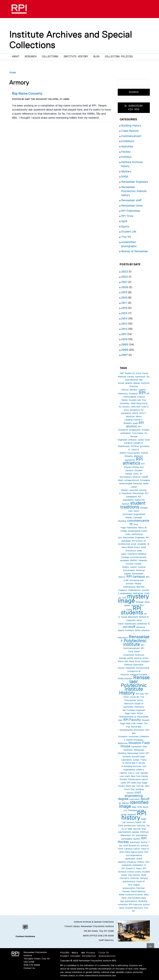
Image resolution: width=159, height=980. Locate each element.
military (141, 862)
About (16, 56)
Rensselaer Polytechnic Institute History (134, 191)
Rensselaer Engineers (135, 182)
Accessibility (107, 956)
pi (135, 717)
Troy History (134, 875)
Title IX (103, 953)
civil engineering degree (130, 796)
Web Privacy (88, 953)
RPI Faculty (132, 720)
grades (136, 832)
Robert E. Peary (134, 868)
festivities (127, 146)
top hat (140, 786)
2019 (124, 292)
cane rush (136, 407)
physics (128, 678)
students (142, 544)
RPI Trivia (127, 216)
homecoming (143, 668)
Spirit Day (131, 786)
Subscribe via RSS (134, 108)
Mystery (126, 171)
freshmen (130, 668)
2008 (125, 350)
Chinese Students (134, 733)
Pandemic (127, 493)
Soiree (140, 723)
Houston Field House (135, 745)
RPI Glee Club (134, 783)
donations (135, 410)
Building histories (133, 766)
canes (141, 440)
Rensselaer (138, 493)
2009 (125, 344)
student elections (134, 908)
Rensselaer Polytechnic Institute (135, 640)
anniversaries (126, 730)
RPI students (132, 611)
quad (135, 423)
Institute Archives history (136, 386)
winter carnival (134, 658)
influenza (132, 862)
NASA (125, 176)
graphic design (133, 383)
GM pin (125, 803)
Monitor (134, 390)
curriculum (135, 799)
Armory (126, 407)
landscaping (134, 531)
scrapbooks (135, 430)
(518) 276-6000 (32, 965)
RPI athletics (133, 461)
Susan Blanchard (130, 617)
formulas (138, 484)
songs (136, 760)
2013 (124, 324)
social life (135, 697)
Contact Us (29, 968)
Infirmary (144, 832)
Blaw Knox (135, 661)
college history (132, 480)
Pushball (133, 394)
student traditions (133, 505)
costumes (134, 737)
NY (133, 835)
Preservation (135, 779)
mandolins (136, 747)
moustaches (134, 453)
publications (131, 901)
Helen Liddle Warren (135, 487)
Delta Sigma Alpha (134, 852)
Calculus (141, 826)
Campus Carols (132, 849)
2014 (124, 318)
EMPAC (134, 560)
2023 (125, 272)
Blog (96, 56)
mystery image (133, 599)
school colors (134, 872)
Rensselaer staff (131, 200)
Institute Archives (134, 895)
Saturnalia (135, 842)
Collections (50, 56)
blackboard (130, 624)
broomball (139, 730)
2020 (125, 287)
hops (133, 713)
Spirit (124, 221)
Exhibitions (128, 141)
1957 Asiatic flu (127, 373)
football (135, 446)
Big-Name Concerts (27, 93)
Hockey (126, 152)
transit (138, 822)
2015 (124, 313)
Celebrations (134, 590)
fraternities (132, 528)
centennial (142, 624)
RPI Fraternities (131, 211)
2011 (124, 334)
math (127, 776)
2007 (125, 355)
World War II (131, 763)
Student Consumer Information (78, 956)
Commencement (131, 136)
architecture (130, 826)
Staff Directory (106, 940)
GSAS (135, 413)
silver (134, 544)
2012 (124, 329)
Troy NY (126, 237)
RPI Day (140, 694)
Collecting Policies (119, 56)
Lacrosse (133, 490)
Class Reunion (130, 131)
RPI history (134, 815)
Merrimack (126, 835)
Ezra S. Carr (134, 773)
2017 (124, 303)
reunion (137, 839)
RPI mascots (135, 904)
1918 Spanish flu (132, 846)
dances (137, 829)
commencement (138, 522)
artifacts (132, 440)
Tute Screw (138, 433)
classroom (140, 377)
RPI (142, 393)
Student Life (129, 232)
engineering (126, 593)
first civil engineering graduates (137, 855)
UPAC (136, 474)
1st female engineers (132, 436)
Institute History (76, 56)
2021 (124, 282)
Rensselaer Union (132, 206)
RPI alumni (135, 425)
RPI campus (136, 576)
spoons (130, 822)
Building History (131, 126)
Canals (131, 377)
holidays (126, 157)
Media (75, 953)
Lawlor (133, 567)
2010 (124, 339)
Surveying (134, 580)
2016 (124, 308)
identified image (134, 804)
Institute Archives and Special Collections (71, 39)
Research (31, 56)
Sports (125, 226)
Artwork (137, 477)
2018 (124, 298)
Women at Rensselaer (135, 251)
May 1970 (137, 807)
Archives (135, 878)
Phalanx (140, 602)
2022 (125, 277)
